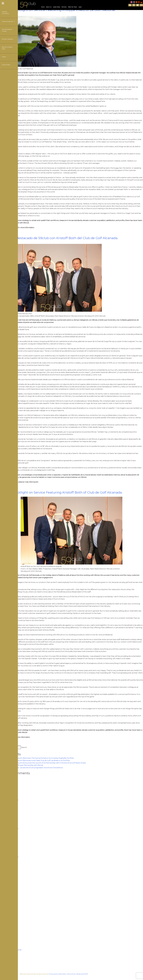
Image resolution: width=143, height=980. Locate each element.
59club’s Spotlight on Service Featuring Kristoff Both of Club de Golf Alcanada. (61, 492)
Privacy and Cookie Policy (58, 974)
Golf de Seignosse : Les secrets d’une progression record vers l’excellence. (34, 768)
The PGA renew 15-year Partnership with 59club (24, 765)
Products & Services (8, 21)
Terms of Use (71, 974)
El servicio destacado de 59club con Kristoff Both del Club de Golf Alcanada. (59, 238)
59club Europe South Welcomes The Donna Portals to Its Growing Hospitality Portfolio (39, 758)
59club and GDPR (82, 974)
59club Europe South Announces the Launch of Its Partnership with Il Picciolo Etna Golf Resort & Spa (45, 763)
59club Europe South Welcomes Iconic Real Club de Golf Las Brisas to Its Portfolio (37, 760)
